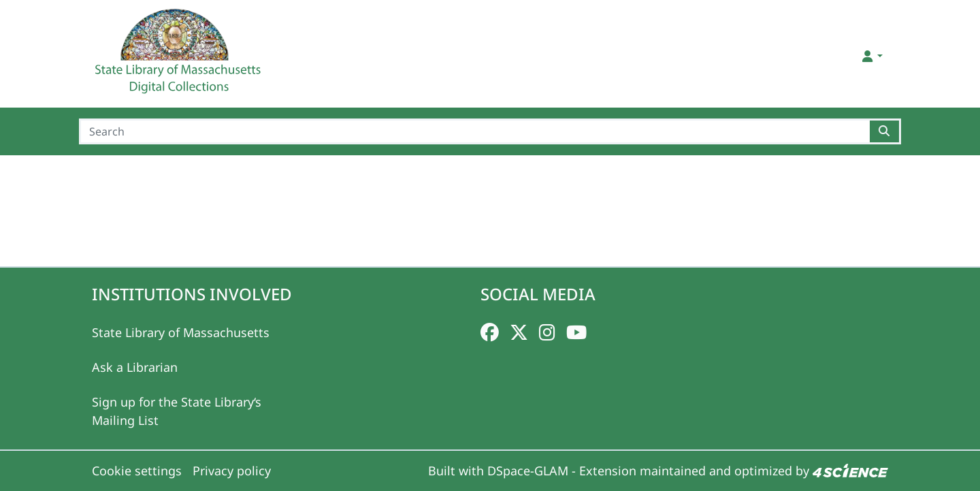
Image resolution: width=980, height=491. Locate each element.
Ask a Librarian (135, 367)
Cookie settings (137, 471)
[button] (871, 56)
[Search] (474, 131)
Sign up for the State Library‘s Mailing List (177, 411)
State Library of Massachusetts (181, 332)
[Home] (180, 57)
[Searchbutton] (885, 131)
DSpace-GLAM (528, 471)
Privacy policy (232, 471)
